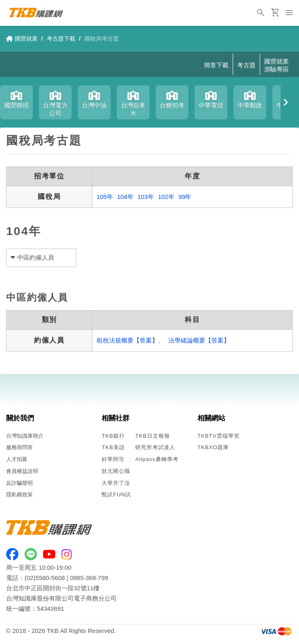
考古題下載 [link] (61, 39)
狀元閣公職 (116, 471)
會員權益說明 (22, 471)
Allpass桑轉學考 (157, 459)
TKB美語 (113, 447)
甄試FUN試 (116, 494)
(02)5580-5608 (45, 578)
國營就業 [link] (22, 39)
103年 (146, 197)
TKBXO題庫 (213, 447)
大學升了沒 (116, 483)
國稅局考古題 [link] (102, 39)
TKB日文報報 (153, 436)
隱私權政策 (19, 494)
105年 (105, 197)
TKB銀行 (113, 436)
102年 (166, 197)
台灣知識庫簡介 (25, 436)
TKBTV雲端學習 (219, 436)
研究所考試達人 (155, 447)
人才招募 (17, 459)
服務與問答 (19, 447)
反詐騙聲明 (19, 483)
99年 (185, 197)
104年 (125, 197)
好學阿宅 (113, 459)
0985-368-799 (89, 578)
